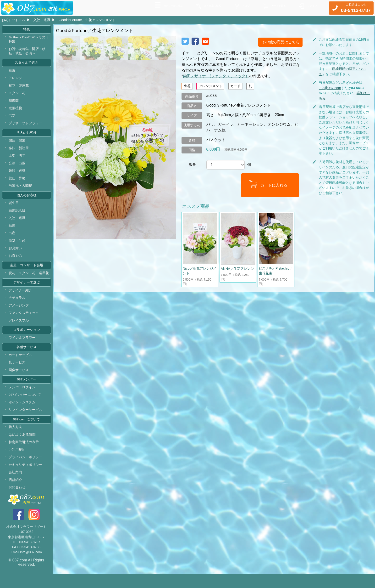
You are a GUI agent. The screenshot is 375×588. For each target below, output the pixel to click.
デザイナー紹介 (21, 299)
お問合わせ (17, 502)
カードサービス (21, 365)
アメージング (19, 314)
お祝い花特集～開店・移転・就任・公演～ (27, 52)
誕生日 (14, 209)
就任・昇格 (17, 183)
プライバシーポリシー (26, 471)
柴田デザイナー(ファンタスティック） (216, 76)
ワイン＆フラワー (22, 347)
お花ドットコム (13, 20)
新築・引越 (17, 248)
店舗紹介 (16, 494)
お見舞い (16, 255)
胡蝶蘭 (14, 103)
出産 (12, 240)
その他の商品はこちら (281, 42)
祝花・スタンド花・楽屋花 (29, 281)
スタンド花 (17, 96)
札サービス (17, 373)
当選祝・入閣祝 (21, 191)
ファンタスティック (24, 322)
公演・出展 (17, 168)
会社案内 (16, 486)
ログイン (310, 7)
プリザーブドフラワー (26, 127)
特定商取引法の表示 (24, 455)
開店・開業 (17, 145)
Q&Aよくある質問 (22, 447)
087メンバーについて (25, 406)
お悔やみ (16, 263)
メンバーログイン (22, 399)
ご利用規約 (17, 463)
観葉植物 (16, 111)
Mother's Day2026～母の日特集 (29, 40)
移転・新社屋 (19, 152)
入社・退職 (42, 20)
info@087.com (330, 88)
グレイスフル (19, 330)
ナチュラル (17, 306)
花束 (12, 73)
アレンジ (16, 80)
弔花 (12, 119)
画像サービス (19, 381)
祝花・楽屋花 (19, 88)
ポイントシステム (22, 414)
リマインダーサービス (26, 422)
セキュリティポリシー (26, 478)
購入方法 (16, 440)
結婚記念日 (17, 217)
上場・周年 (17, 160)
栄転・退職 (17, 175)
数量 (193, 165)
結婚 (12, 232)
